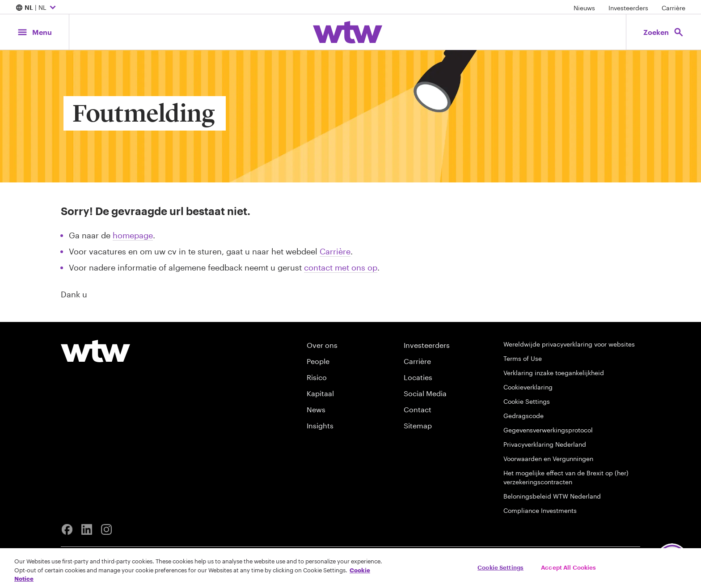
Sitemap (418, 425)
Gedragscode (524, 416)
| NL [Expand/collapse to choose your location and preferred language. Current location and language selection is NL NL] (37, 8)
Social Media (425, 393)
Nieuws (584, 8)
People (318, 361)
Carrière (674, 8)
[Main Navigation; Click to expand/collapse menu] (34, 32)
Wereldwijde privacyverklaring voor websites (569, 344)
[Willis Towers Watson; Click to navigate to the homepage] (348, 32)
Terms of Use (523, 358)
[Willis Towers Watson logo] (95, 351)
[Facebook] (67, 529)
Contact (418, 409)
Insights (320, 425)
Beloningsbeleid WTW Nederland (552, 496)
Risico (317, 377)
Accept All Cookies (568, 567)
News (316, 409)
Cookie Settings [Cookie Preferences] (527, 401)
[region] (350, 568)
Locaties (418, 377)
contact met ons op (341, 267)
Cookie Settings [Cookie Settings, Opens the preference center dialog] (500, 567)
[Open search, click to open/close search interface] (664, 32)
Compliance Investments (540, 510)
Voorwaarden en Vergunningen (548, 459)
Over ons (322, 345)
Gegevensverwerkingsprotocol (548, 430)
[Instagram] (106, 529)
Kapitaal (320, 393)
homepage (133, 235)
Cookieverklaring (528, 387)
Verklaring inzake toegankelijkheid (554, 373)
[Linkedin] (87, 529)
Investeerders (628, 8)
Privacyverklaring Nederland (545, 444)
